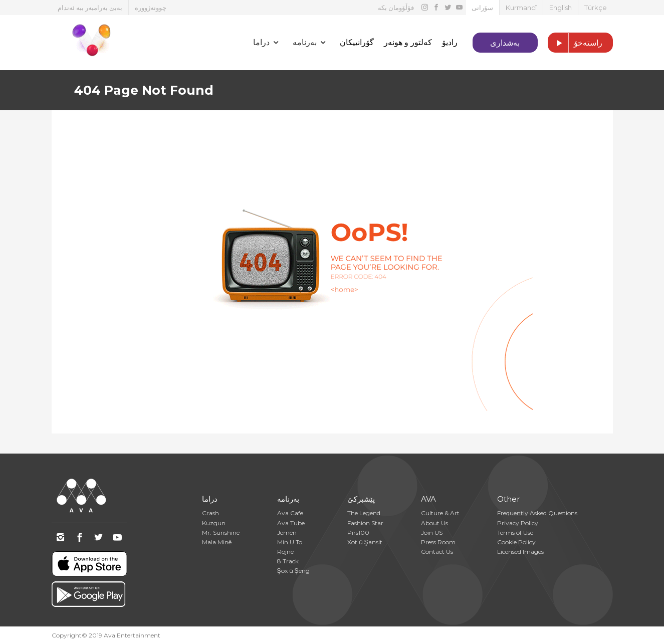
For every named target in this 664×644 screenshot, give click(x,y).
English (561, 8)
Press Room (438, 542)
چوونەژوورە (151, 8)
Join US (432, 532)
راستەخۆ (575, 43)
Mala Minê (217, 542)
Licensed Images (520, 552)
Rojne (285, 552)
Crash (210, 513)
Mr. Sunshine (221, 532)
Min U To (290, 542)
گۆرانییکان (357, 42)
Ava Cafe (290, 513)
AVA (428, 499)
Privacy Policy (518, 523)
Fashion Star (365, 523)
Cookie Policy (516, 542)
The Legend (364, 513)
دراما (210, 499)
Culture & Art (440, 513)
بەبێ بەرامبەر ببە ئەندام (90, 8)
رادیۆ (450, 42)
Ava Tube (291, 523)
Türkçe (596, 8)
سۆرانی (482, 8)
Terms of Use (515, 532)
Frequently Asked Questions (537, 513)
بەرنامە (288, 499)
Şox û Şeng (293, 571)
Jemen (287, 532)
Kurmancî (521, 8)
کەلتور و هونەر (408, 42)
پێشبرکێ (361, 499)
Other (508, 499)
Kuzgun (214, 523)
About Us (434, 523)
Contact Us (437, 552)
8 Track (288, 561)
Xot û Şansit (365, 542)
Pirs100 (358, 532)
